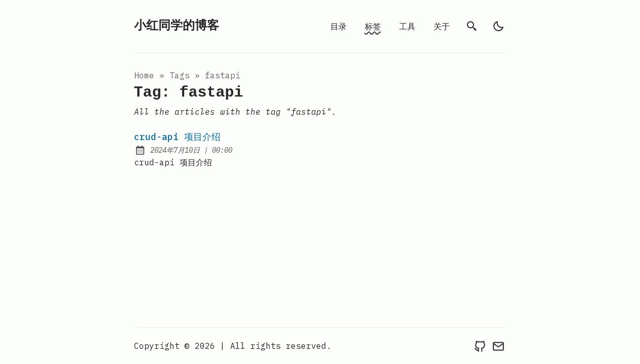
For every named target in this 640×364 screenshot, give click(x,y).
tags (180, 75)
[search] (472, 26)
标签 (373, 26)
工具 (407, 26)
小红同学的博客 (177, 26)
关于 (442, 26)
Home (144, 75)
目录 (338, 26)
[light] (498, 26)
